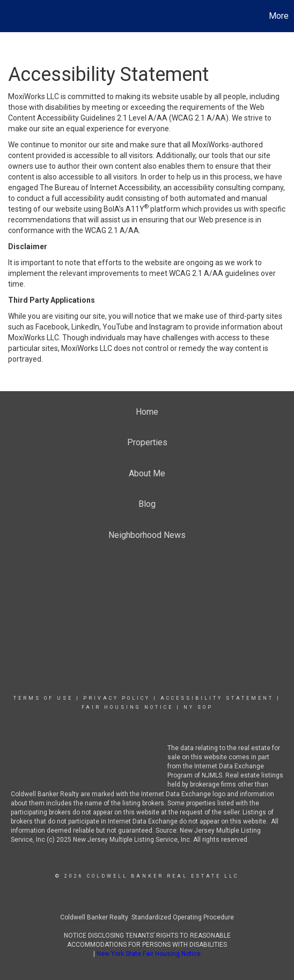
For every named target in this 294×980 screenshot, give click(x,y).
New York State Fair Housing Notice (149, 954)
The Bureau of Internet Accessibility (100, 188)
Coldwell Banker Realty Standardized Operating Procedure (147, 917)
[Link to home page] (10, 16)
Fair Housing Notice (127, 707)
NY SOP (198, 707)
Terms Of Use (43, 698)
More (279, 16)
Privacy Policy (117, 698)
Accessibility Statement (217, 698)
